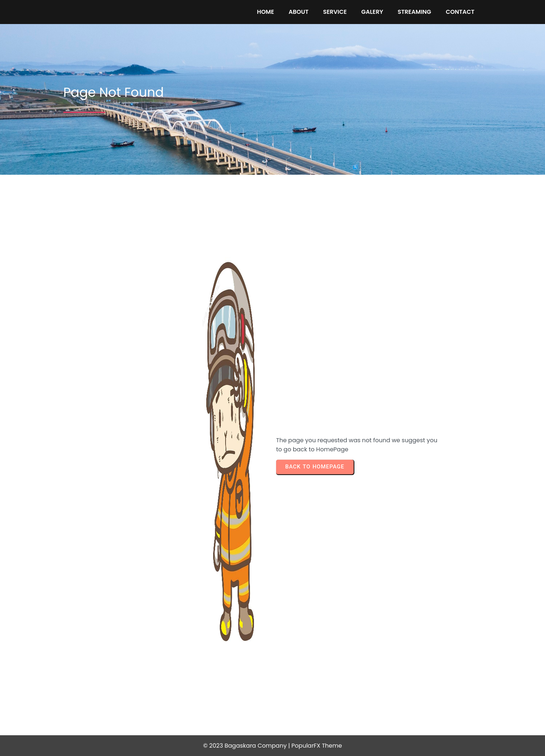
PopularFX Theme (317, 746)
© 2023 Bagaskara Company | (247, 746)
